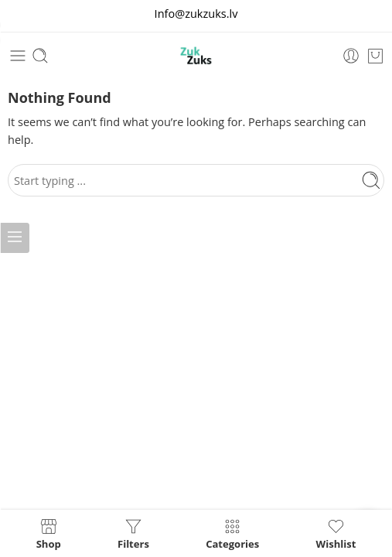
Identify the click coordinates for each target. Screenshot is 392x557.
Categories (232, 533)
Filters (133, 533)
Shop (49, 533)
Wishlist (336, 533)
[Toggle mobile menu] (18, 56)
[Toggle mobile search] (40, 56)
